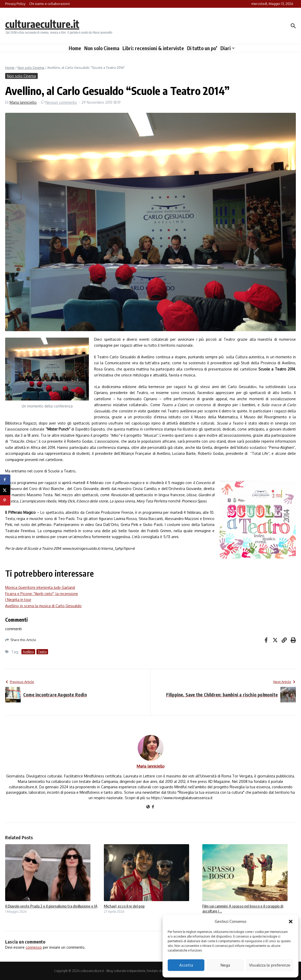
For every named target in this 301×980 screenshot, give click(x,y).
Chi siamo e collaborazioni (49, 4)
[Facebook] (153, 807)
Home (75, 48)
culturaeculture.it (42, 24)
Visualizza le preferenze (270, 965)
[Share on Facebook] (5, 480)
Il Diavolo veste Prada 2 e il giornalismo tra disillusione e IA (51, 906)
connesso (34, 947)
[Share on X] (5, 490)
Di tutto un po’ (202, 48)
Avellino (28, 652)
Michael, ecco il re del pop (124, 906)
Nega (225, 965)
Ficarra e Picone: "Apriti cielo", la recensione (42, 594)
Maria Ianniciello (23, 102)
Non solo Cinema (102, 48)
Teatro (42, 652)
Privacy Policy (15, 4)
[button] (291, 922)
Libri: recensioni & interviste (153, 48)
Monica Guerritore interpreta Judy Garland (40, 587)
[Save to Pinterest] (5, 500)
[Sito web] (148, 807)
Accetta (186, 965)
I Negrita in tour (18, 600)
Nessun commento (61, 102)
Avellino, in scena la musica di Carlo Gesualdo (43, 606)
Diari (227, 48)
